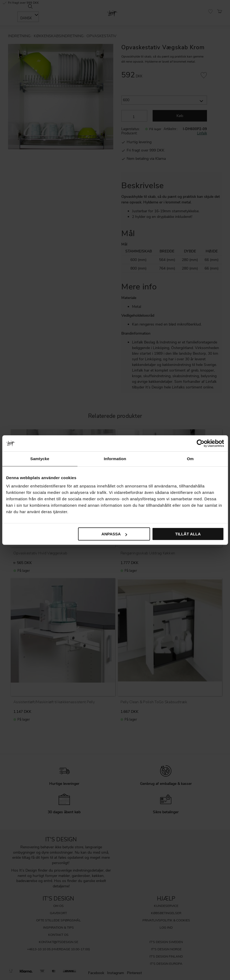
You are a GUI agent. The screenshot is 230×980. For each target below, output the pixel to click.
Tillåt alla (188, 534)
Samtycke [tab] (40, 459)
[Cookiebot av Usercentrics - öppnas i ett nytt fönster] (200, 443)
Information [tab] (115, 459)
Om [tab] (190, 459)
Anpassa (114, 534)
